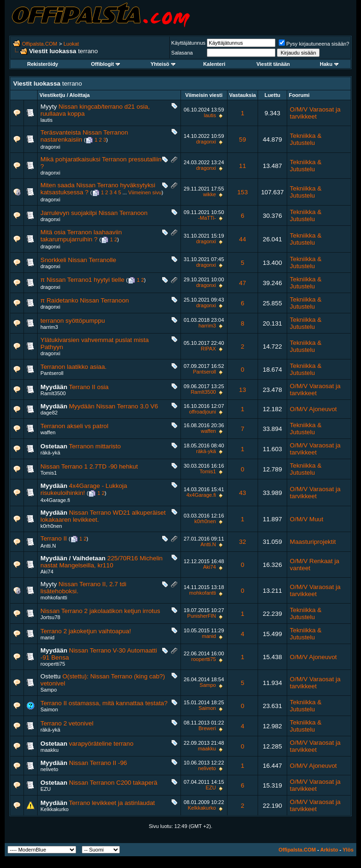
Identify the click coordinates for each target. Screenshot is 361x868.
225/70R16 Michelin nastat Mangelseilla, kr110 (102, 562)
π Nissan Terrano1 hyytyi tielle (82, 280)
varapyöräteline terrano (101, 744)
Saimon (49, 709)
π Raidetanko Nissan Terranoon (85, 300)
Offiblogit (106, 64)
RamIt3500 (53, 393)
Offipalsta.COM (40, 44)
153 (243, 192)
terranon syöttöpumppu (73, 321)
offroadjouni (202, 412)
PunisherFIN (201, 616)
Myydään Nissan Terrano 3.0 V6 (114, 406)
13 (243, 390)
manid (47, 637)
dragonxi (50, 147)
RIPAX (208, 349)
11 (243, 166)
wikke (210, 194)
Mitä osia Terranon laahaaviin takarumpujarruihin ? (81, 236)
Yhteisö (163, 64)
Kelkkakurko (55, 809)
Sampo (49, 690)
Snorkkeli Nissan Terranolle (78, 260)
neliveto (49, 769)
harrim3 (49, 327)
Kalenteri (214, 64)
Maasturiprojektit (313, 542)
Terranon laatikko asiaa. (74, 367)
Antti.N (48, 546)
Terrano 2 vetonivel (67, 723)
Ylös (348, 850)
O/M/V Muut (307, 519)
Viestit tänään (273, 64)
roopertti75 (53, 664)
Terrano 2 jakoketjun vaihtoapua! (86, 631)
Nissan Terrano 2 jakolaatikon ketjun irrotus (100, 611)
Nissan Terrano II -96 (98, 763)
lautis (47, 120)
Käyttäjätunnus (188, 43)
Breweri (207, 728)
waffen (48, 432)
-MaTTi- (207, 218)
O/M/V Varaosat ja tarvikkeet (315, 113)
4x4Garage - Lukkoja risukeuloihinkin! (84, 489)
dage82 (49, 413)
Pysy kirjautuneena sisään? (314, 44)
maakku (50, 750)
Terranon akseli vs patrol (74, 426)
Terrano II (54, 538)
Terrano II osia (89, 387)
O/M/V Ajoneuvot (314, 409)
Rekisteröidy (43, 64)
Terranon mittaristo (95, 446)
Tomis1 (49, 473)
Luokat (71, 44)
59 (243, 139)
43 (243, 493)
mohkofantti (54, 597)
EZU (46, 789)
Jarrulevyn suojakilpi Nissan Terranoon (94, 213)
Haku (329, 64)
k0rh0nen (51, 526)
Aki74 (47, 572)
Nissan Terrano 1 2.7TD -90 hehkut (89, 466)
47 (243, 283)
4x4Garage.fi (55, 500)
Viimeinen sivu (145, 192)
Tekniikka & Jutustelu (306, 139)
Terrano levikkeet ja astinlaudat (112, 803)
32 (243, 542)
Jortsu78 (50, 617)
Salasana (182, 53)
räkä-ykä (50, 453)
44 (243, 239)
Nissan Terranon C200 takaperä (113, 783)
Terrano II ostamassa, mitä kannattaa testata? (104, 703)
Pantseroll (52, 373)
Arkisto (329, 850)
